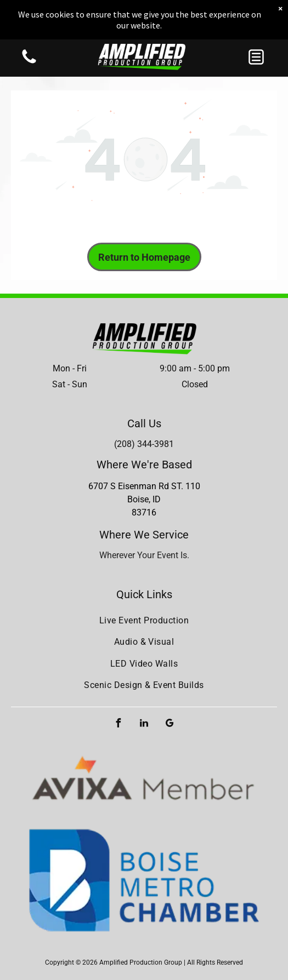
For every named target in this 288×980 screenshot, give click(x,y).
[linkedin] (144, 724)
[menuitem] (144, 620)
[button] (256, 57)
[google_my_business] (170, 724)
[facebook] (118, 724)
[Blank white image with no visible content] (29, 63)
